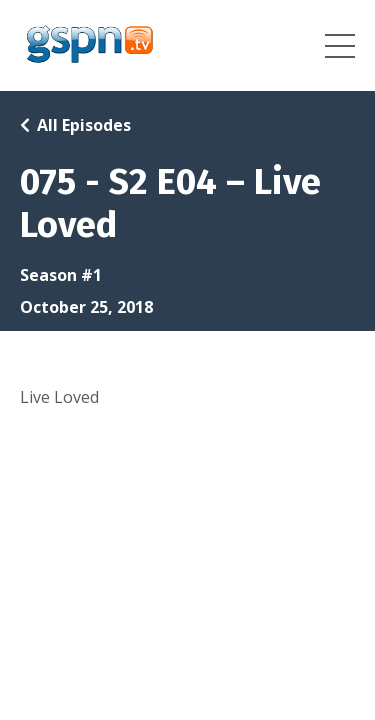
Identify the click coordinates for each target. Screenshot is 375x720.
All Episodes (84, 125)
